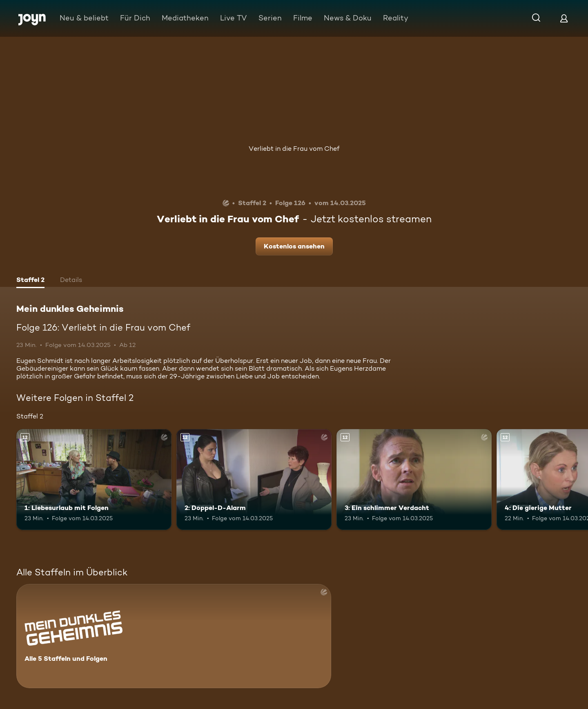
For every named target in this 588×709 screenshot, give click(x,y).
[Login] (564, 18)
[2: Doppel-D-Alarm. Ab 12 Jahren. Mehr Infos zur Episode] (254, 480)
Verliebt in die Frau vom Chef (294, 149)
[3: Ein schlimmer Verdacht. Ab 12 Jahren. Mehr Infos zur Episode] (414, 480)
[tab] (30, 281)
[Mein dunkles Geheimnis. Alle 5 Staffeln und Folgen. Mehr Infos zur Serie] (174, 636)
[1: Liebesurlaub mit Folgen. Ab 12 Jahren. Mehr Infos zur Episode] (94, 480)
